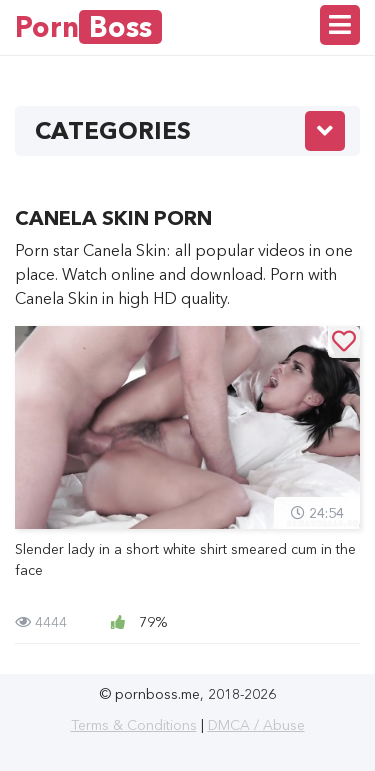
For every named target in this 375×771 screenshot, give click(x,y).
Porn (88, 27)
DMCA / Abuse (256, 725)
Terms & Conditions (134, 725)
